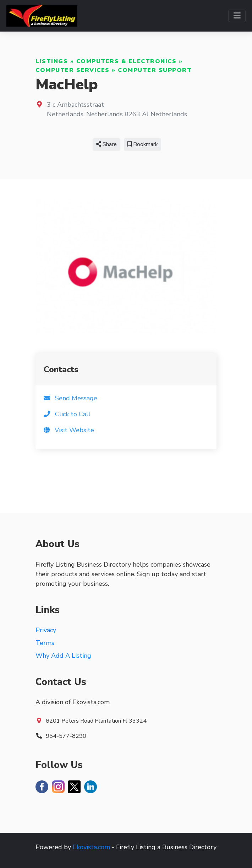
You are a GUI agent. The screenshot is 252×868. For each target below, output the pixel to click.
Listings (52, 61)
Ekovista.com (91, 847)
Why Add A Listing (63, 656)
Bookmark (143, 144)
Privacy (46, 630)
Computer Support (155, 70)
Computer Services (73, 70)
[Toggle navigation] (237, 16)
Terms (45, 643)
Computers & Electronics (127, 61)
